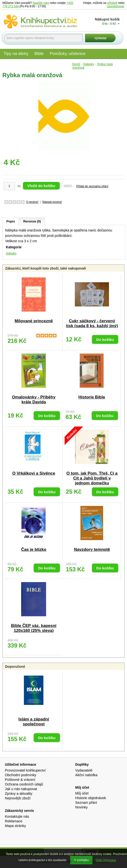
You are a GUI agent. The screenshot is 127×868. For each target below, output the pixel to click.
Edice (63, 64)
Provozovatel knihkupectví (25, 770)
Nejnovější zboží (18, 798)
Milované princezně (34, 321)
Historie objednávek (91, 798)
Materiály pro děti (20, 64)
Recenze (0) (32, 221)
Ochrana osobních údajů (24, 784)
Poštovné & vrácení (20, 780)
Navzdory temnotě (92, 549)
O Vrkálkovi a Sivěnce (34, 473)
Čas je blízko (34, 549)
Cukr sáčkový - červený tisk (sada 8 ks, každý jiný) (92, 323)
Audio (47, 64)
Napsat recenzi (52, 202)
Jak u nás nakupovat (21, 789)
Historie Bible (92, 397)
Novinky (82, 807)
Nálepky (11, 253)
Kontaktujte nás (17, 816)
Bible (39, 54)
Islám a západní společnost (34, 722)
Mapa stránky (15, 826)
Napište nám (41, 3)
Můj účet (82, 793)
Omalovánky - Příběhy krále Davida (34, 400)
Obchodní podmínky (21, 775)
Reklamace (14, 821)
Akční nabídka (86, 775)
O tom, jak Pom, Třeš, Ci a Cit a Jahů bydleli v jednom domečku (92, 478)
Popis (11, 221)
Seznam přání (86, 803)
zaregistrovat (115, 6)
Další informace (106, 860)
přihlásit (112, 3)
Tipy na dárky (16, 54)
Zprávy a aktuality (19, 794)
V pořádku (81, 860)
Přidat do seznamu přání (92, 186)
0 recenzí (32, 202)
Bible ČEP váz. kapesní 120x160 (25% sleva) (34, 628)
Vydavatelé (84, 770)
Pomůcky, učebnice (68, 54)
